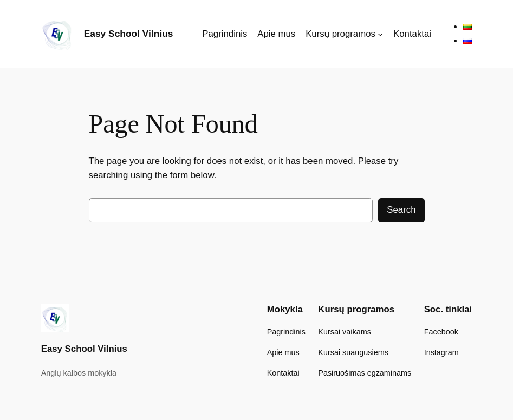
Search (401, 210)
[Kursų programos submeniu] (380, 34)
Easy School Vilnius (129, 34)
